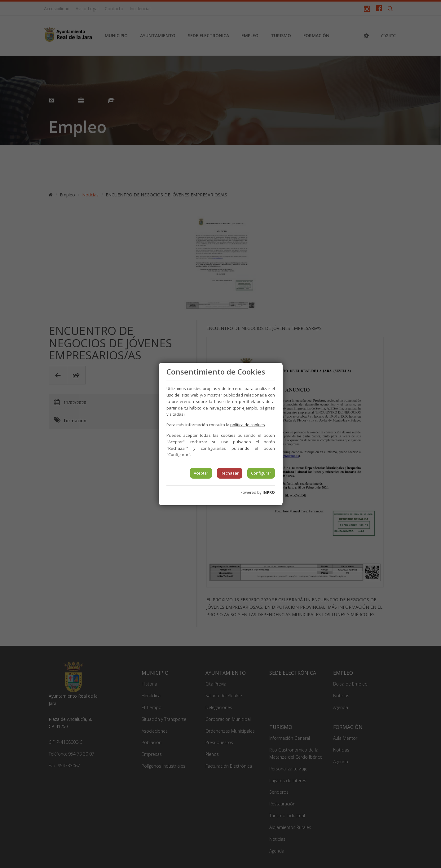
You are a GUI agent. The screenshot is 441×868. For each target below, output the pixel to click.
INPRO (269, 492)
